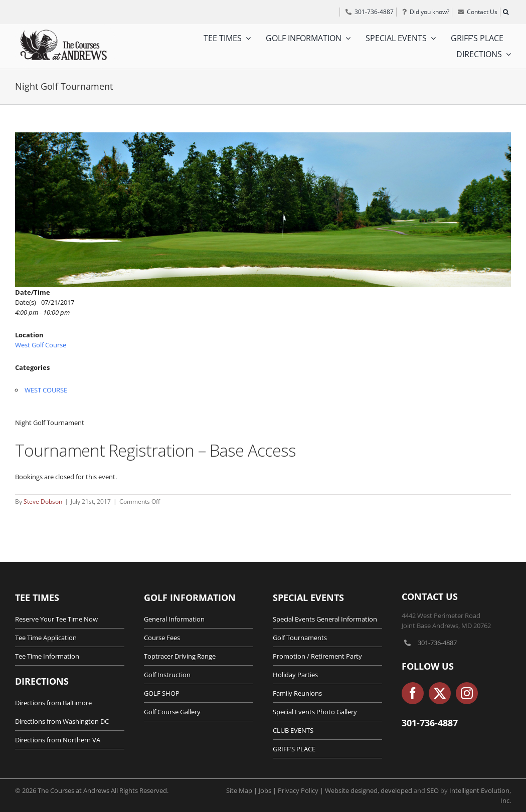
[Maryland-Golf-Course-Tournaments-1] (263, 210)
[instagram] (467, 693)
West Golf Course (41, 345)
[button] (505, 12)
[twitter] (440, 693)
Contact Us (430, 596)
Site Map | (242, 790)
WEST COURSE (46, 390)
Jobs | (268, 790)
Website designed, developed (369, 790)
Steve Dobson (43, 501)
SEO (433, 790)
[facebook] (413, 693)
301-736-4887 (437, 643)
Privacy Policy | (301, 790)
